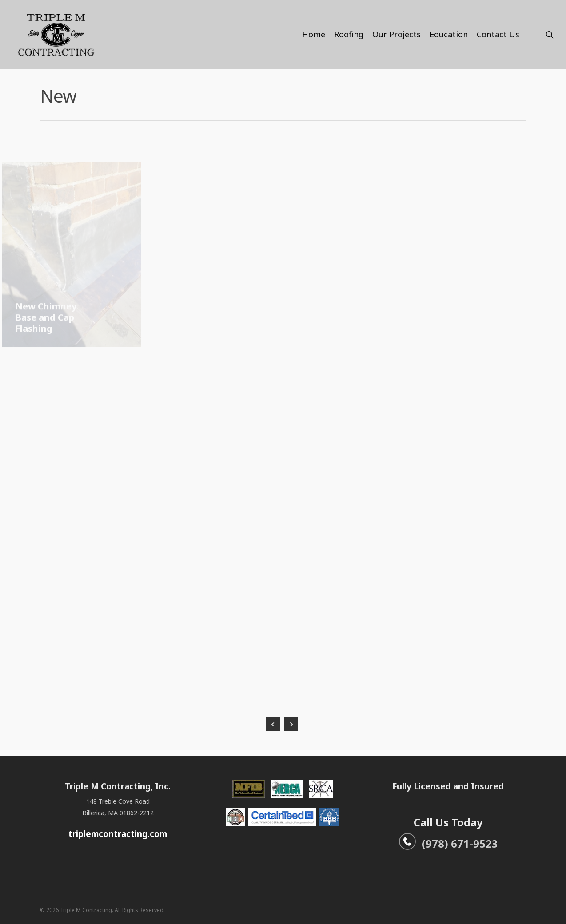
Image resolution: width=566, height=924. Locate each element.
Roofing (349, 34)
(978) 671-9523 (448, 844)
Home (314, 34)
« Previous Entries (273, 724)
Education (449, 34)
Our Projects (397, 34)
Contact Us (498, 34)
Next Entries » (291, 724)
